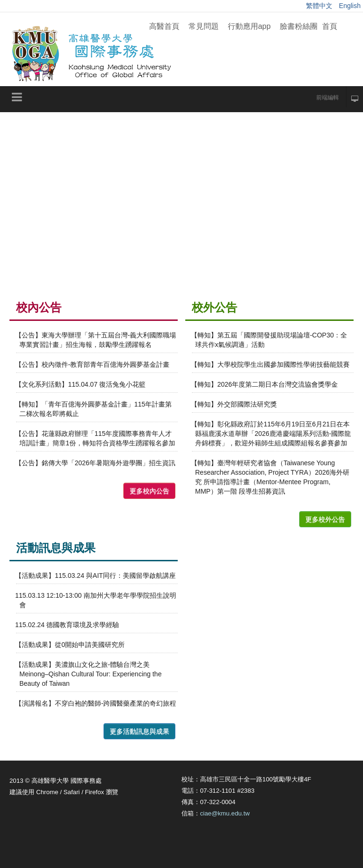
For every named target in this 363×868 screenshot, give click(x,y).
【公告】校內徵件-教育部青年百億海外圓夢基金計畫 (92, 364)
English (350, 6)
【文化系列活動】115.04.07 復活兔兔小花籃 (80, 384)
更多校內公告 (149, 491)
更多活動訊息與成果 (139, 731)
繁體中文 (320, 6)
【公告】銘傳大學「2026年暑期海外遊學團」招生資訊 (95, 463)
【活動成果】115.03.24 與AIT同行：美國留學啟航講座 (95, 576)
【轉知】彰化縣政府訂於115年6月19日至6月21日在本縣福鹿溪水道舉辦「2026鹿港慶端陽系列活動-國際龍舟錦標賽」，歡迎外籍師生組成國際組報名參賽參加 (271, 434)
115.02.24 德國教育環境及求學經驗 (67, 625)
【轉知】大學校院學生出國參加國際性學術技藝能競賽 (270, 364)
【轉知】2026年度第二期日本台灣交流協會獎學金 (264, 384)
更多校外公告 (325, 519)
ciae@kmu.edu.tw (225, 813)
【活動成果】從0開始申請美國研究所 (70, 645)
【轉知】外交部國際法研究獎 (234, 404)
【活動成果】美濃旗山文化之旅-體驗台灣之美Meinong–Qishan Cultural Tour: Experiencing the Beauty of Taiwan (88, 674)
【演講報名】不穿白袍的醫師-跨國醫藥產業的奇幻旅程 (96, 703)
